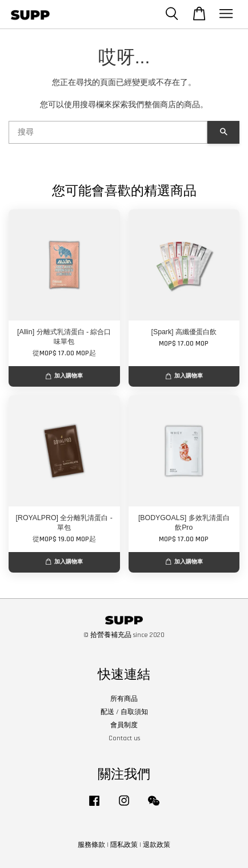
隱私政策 (124, 845)
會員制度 (124, 725)
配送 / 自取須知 (124, 712)
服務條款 (91, 845)
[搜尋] (108, 132)
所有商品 (124, 699)
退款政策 (157, 845)
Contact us (124, 738)
